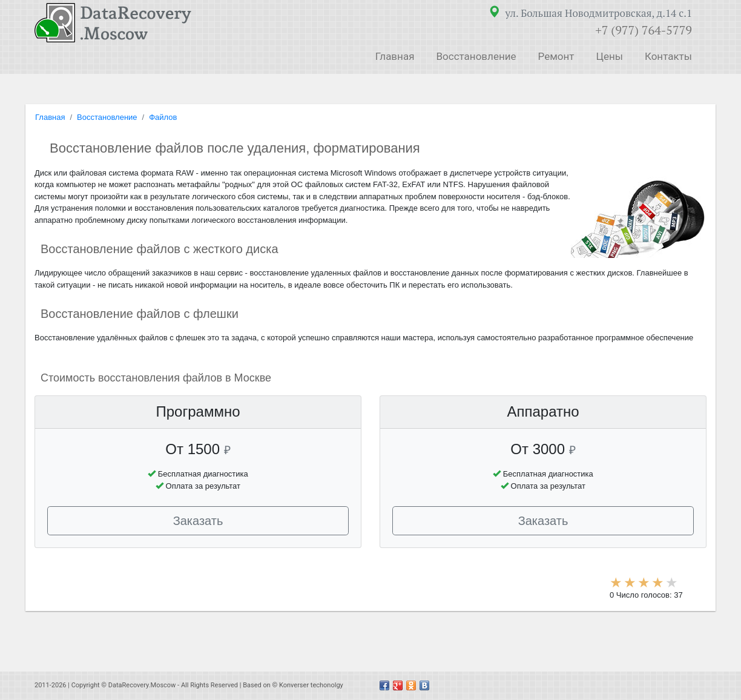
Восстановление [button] (476, 56)
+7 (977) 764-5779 (644, 30)
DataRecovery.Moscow (142, 685)
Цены (609, 56)
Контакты (668, 56)
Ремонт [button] (556, 56)
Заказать (198, 521)
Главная (395, 56)
